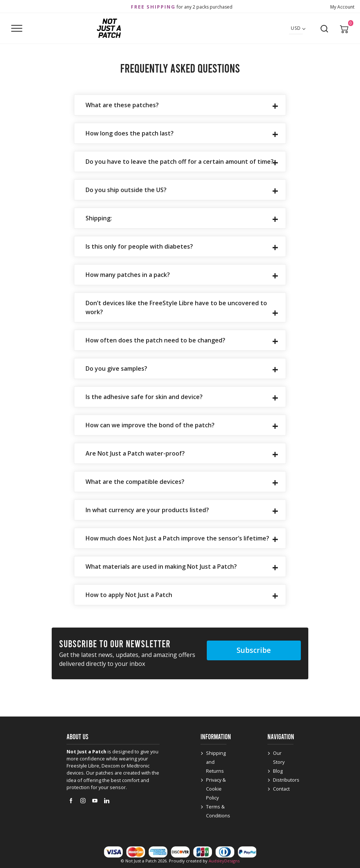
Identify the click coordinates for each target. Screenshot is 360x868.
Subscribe (254, 650)
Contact (281, 789)
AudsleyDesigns (224, 861)
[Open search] (324, 28)
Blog (278, 771)
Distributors (286, 780)
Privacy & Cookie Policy (216, 789)
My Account (342, 7)
